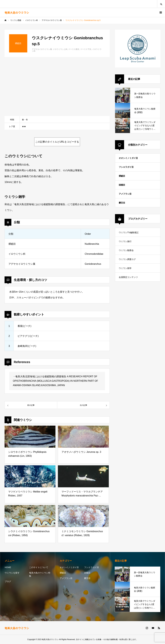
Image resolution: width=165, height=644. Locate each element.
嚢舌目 (122, 203)
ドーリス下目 (86, 49)
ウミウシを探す (12, 573)
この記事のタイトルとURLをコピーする (57, 142)
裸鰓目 (122, 176)
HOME (8, 567)
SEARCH (161, 4)
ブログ (8, 581)
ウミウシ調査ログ (127, 259)
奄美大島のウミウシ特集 (40, 574)
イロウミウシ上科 (60, 49)
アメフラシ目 (125, 194)
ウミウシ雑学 (125, 268)
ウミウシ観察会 (126, 250)
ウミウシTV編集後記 (129, 232)
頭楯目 (122, 185)
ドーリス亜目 (74, 49)
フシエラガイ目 (126, 167)
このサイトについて (39, 567)
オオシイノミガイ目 (128, 158)
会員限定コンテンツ (128, 277)
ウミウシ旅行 (125, 241)
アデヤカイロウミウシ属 (42, 49)
